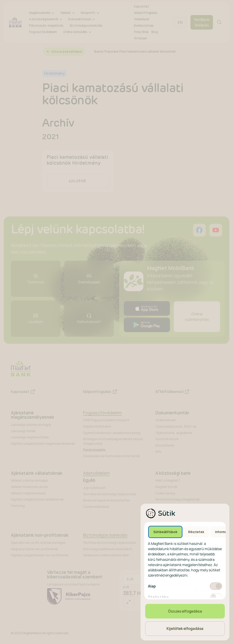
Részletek (196, 532)
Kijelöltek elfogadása (185, 629)
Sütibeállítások (165, 532)
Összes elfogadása (185, 611)
